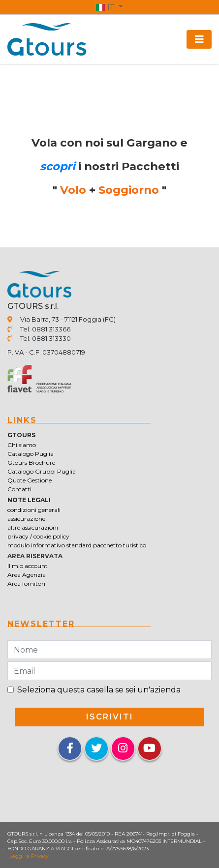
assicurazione (26, 519)
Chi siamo (22, 445)
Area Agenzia (27, 575)
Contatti (19, 489)
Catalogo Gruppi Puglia (42, 471)
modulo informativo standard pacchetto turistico (77, 545)
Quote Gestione (30, 480)
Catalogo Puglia (31, 454)
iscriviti (110, 717)
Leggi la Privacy (29, 856)
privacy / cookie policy (38, 536)
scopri (58, 166)
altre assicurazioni (33, 527)
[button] (110, 7)
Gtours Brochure (31, 463)
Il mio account (28, 566)
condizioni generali (34, 510)
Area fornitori (26, 584)
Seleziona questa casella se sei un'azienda (99, 690)
